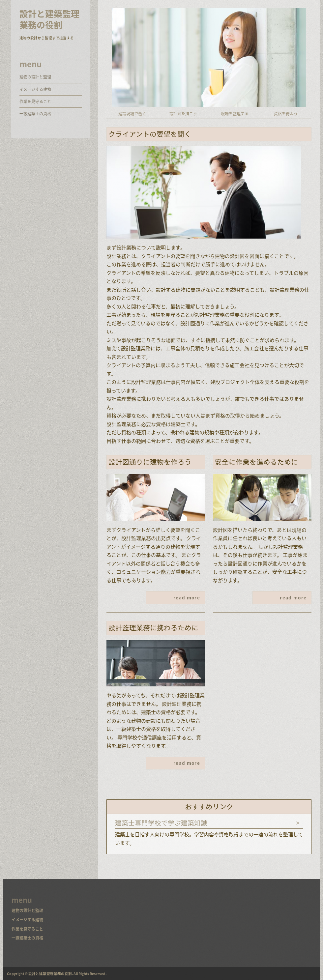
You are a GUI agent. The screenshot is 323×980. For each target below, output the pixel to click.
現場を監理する (235, 114)
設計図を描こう (183, 114)
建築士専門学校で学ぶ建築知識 (161, 823)
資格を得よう (286, 114)
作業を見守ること (35, 101)
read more (187, 597)
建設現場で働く (132, 114)
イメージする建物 (35, 89)
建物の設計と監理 (35, 77)
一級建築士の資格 (35, 114)
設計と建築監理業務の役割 (49, 19)
